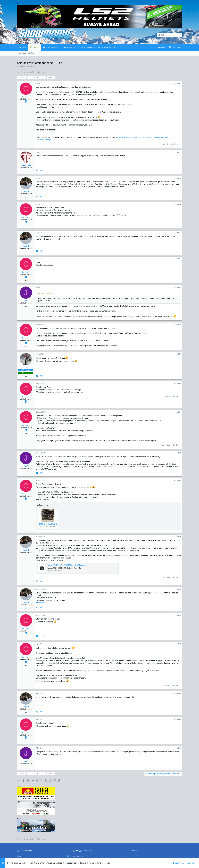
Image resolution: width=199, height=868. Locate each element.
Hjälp (168, 847)
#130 (145, 391)
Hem (173, 847)
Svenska (38, 847)
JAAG (26, 301)
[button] (60, 47)
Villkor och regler (145, 847)
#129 (145, 361)
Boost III (26, 192)
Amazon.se (41, 620)
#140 (145, 768)
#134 (145, 552)
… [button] (31, 78)
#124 (145, 204)
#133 (145, 496)
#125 (145, 233)
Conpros (22, 66)
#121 (145, 84)
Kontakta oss (133, 847)
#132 (145, 465)
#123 (145, 178)
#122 (145, 152)
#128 (145, 330)
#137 (145, 661)
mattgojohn (26, 165)
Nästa (50, 78)
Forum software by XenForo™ (38, 855)
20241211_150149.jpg (48, 539)
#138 (145, 713)
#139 (145, 739)
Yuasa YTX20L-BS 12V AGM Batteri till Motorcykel (67, 583)
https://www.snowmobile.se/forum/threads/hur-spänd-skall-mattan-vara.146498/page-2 (72, 140)
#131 (145, 420)
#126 (145, 259)
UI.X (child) (26, 847)
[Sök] (169, 35)
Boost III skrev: (44, 294)
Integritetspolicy (159, 847)
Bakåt (22, 78)
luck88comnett (65, 834)
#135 (145, 607)
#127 (145, 288)
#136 (145, 633)
